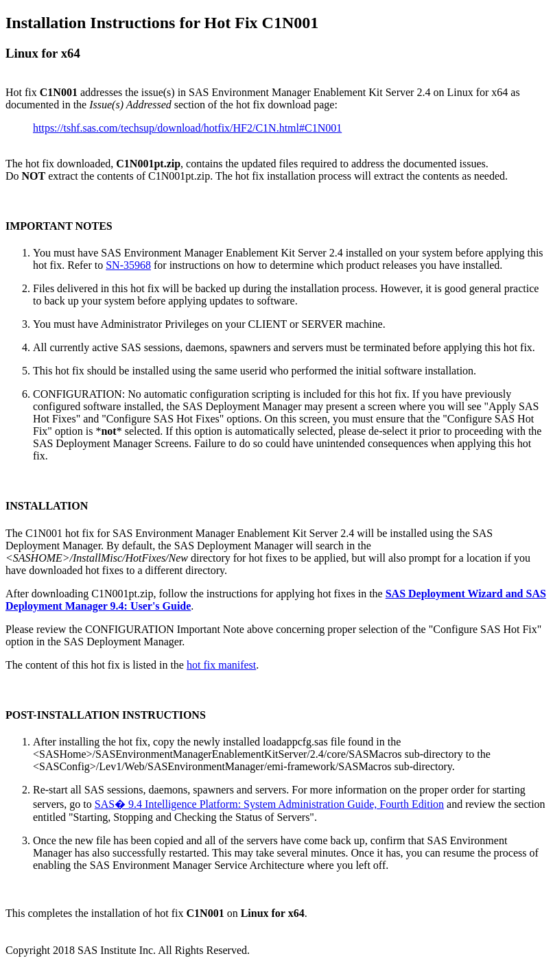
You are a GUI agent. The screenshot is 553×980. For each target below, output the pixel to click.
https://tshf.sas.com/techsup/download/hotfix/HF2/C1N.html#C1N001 (187, 128)
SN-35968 (128, 265)
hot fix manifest (221, 665)
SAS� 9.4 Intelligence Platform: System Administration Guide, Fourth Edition (269, 804)
